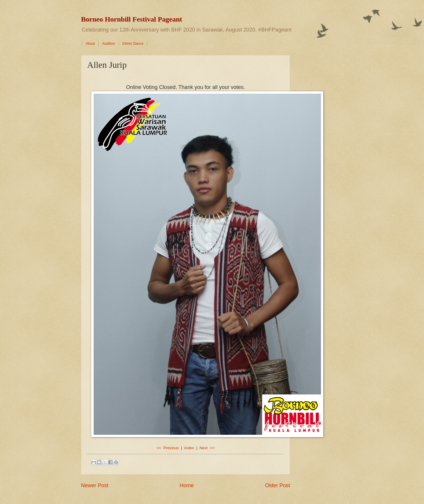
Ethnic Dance (133, 44)
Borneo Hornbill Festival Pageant (131, 19)
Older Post (278, 485)
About (90, 44)
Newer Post (95, 485)
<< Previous (168, 448)
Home (187, 485)
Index (189, 448)
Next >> (207, 448)
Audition (109, 44)
